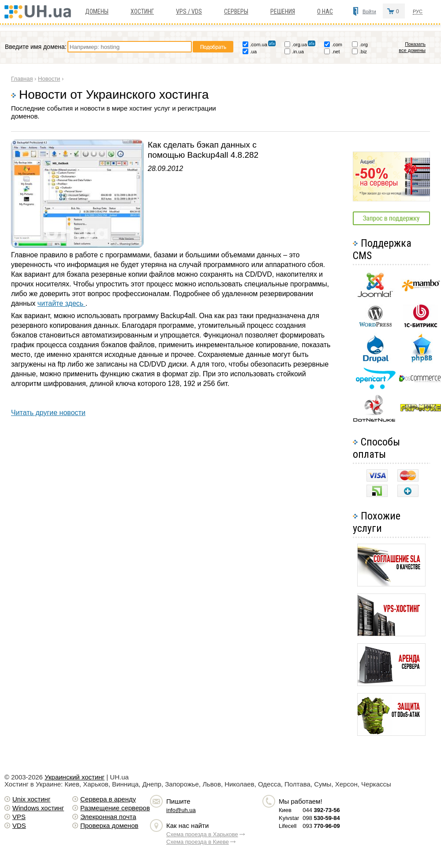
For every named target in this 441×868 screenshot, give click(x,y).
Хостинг (142, 11)
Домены (97, 11)
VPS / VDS (189, 11)
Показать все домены (412, 47)
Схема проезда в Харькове (202, 834)
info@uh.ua (181, 810)
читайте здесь (62, 303)
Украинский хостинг (75, 777)
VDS (19, 825)
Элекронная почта (108, 817)
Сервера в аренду (108, 799)
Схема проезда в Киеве (198, 842)
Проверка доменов (109, 825)
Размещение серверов (115, 808)
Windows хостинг (38, 808)
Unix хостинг (31, 799)
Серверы (236, 11)
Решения (283, 11)
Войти (369, 11)
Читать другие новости (48, 413)
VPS (19, 817)
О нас (325, 11)
